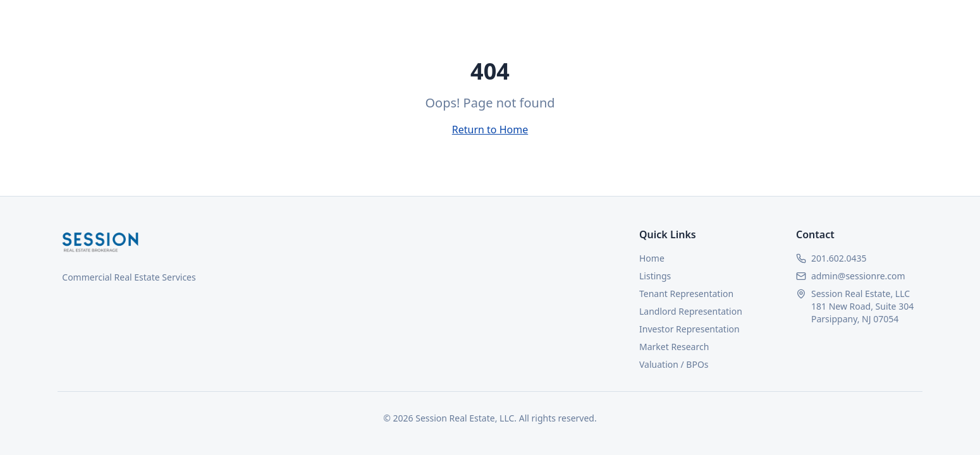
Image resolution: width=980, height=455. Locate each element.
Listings (655, 276)
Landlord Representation (691, 311)
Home (652, 258)
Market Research (674, 347)
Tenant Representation (686, 294)
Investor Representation (689, 329)
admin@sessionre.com (858, 276)
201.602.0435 (839, 258)
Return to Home (490, 130)
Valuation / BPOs (674, 364)
